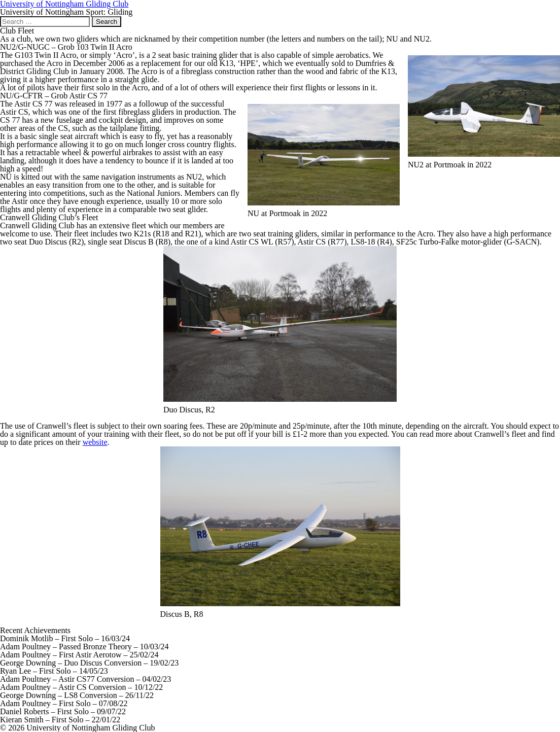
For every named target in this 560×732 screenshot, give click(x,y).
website (95, 442)
